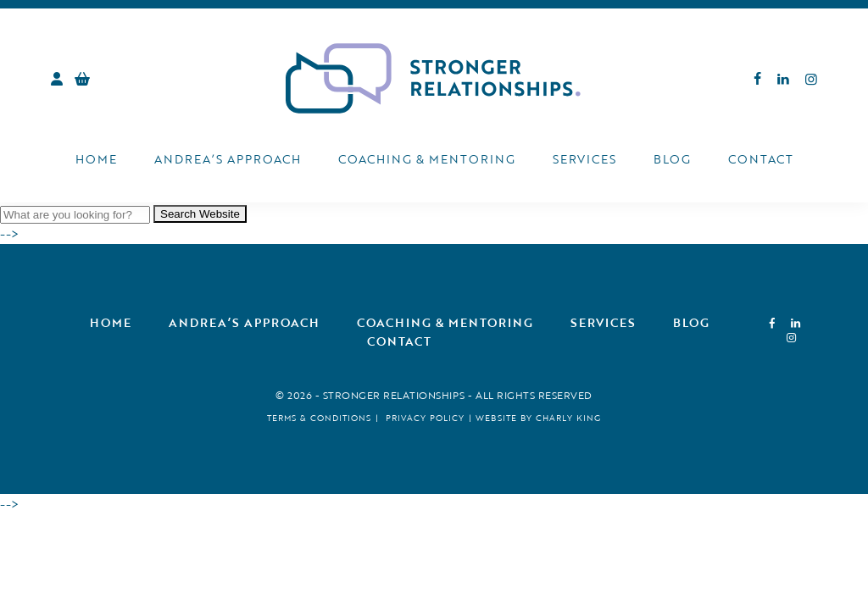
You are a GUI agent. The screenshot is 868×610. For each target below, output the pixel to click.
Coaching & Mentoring (427, 159)
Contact (761, 159)
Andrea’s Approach (228, 159)
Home (96, 159)
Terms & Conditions (319, 418)
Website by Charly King (538, 418)
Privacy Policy (425, 418)
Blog (672, 159)
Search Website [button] (200, 214)
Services (584, 159)
